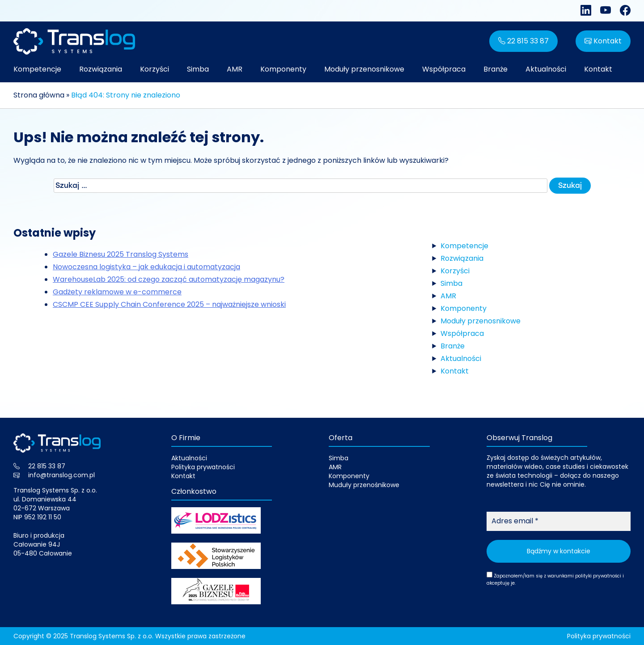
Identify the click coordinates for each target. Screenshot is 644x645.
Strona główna (39, 95)
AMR (235, 69)
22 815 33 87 (523, 41)
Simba (198, 69)
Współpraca (444, 69)
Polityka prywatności (203, 467)
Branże (496, 69)
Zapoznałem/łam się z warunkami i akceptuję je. (555, 579)
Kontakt (603, 41)
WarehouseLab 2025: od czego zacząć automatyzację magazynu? (169, 279)
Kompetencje (37, 69)
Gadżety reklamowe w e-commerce (117, 292)
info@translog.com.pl (61, 475)
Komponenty (283, 69)
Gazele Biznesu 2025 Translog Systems (121, 254)
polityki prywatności (598, 576)
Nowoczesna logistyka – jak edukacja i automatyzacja (146, 267)
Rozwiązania (101, 69)
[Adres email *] (559, 521)
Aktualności (546, 69)
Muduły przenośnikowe (364, 485)
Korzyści (155, 69)
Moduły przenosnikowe (364, 69)
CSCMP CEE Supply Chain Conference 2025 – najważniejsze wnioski (169, 304)
